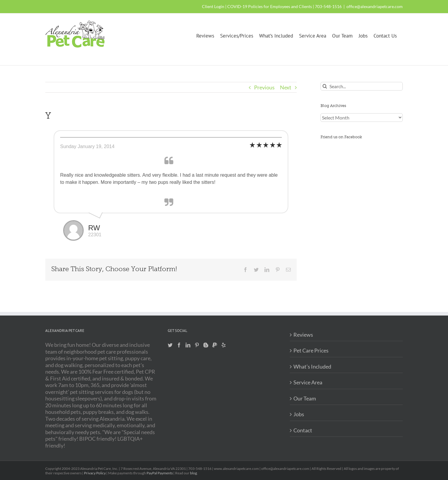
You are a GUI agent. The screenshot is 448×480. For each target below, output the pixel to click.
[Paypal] (215, 345)
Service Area (308, 382)
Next (286, 87)
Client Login (213, 6)
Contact (303, 430)
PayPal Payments (160, 473)
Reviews (303, 335)
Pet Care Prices (311, 350)
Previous (264, 87)
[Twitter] (170, 345)
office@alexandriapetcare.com (375, 6)
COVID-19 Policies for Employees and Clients (270, 6)
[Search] (325, 86)
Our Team (305, 398)
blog (193, 473)
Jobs (299, 414)
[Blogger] (206, 345)
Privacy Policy (95, 473)
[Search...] (362, 86)
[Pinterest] (197, 345)
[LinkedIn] (188, 345)
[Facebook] (179, 345)
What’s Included (312, 366)
